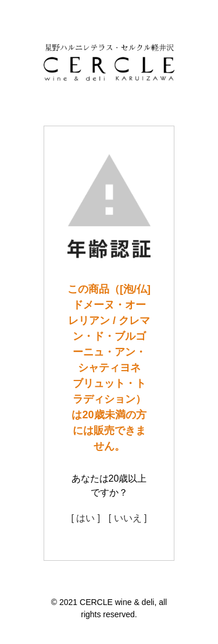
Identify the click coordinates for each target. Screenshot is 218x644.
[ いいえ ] (128, 518)
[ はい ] (85, 518)
